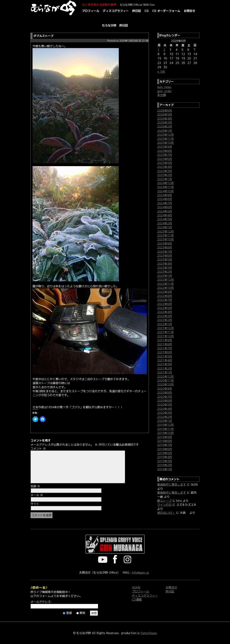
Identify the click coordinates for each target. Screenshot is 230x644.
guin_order (165, 91)
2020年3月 (165, 413)
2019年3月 (165, 461)
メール (37, 495)
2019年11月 (165, 429)
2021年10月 (165, 336)
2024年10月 (165, 191)
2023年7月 (165, 252)
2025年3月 (165, 171)
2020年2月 (165, 417)
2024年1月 (165, 227)
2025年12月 (165, 135)
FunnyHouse (149, 633)
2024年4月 (165, 215)
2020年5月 (165, 405)
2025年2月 (165, 175)
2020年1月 (165, 421)
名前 (35, 486)
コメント (38, 449)
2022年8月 (165, 296)
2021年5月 (165, 356)
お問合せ (190, 11)
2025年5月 (165, 163)
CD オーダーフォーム (166, 11)
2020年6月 (165, 401)
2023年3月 (165, 268)
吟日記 (137, 11)
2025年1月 (165, 179)
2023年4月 (165, 264)
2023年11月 (165, 235)
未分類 (162, 95)
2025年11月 (165, 139)
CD (147, 11)
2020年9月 (165, 389)
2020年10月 (165, 384)
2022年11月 (165, 284)
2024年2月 (165, 223)
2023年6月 (165, 256)
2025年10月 (165, 143)
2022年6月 (165, 304)
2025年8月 (165, 151)
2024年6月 (165, 207)
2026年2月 (165, 127)
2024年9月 (165, 195)
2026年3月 (165, 123)
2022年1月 (165, 324)
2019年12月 (165, 425)
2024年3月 (165, 219)
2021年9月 (165, 340)
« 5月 (161, 72)
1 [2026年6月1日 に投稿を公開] (158, 50)
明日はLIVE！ (166, 513)
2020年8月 (165, 393)
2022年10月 (165, 288)
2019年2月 (165, 465)
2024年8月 (165, 199)
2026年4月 (165, 119)
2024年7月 (165, 203)
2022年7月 (165, 300)
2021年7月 (165, 348)
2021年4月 (165, 360)
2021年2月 (165, 368)
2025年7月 (165, 155)
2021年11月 (165, 332)
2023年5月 (165, 260)
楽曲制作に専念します (172, 485)
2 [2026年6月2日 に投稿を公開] (164, 50)
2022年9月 (165, 292)
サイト (35, 504)
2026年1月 (165, 131)
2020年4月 (165, 409)
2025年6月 (165, 159)
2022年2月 (165, 320)
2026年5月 (165, 114)
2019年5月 (165, 453)
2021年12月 (165, 328)
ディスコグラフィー (116, 11)
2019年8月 (165, 441)
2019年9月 (165, 437)
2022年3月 (165, 316)
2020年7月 (165, 397)
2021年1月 (165, 372)
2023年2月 (165, 272)
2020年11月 (165, 380)
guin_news (164, 87)
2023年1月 (165, 276)
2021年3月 (165, 364)
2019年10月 (165, 433)
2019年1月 (165, 469)
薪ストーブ (164, 501)
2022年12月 (165, 280)
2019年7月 (165, 445)
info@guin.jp (140, 573)
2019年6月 (165, 449)
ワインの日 (164, 505)
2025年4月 (165, 167)
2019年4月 (165, 457)
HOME (136, 587)
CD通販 (137, 600)
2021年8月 (165, 344)
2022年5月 (165, 308)
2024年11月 (165, 187)
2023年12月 (165, 231)
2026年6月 (165, 111)
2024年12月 (165, 183)
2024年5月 (165, 211)
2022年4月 (165, 312)
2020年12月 (165, 377)
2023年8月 (165, 247)
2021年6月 (165, 352)
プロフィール (91, 11)
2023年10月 (165, 239)
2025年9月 (165, 147)
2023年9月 (165, 244)
